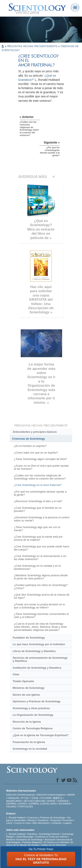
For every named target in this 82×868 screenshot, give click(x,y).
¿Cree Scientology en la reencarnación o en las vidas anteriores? (40, 558)
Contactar (56, 823)
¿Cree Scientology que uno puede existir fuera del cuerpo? (42, 548)
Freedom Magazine (32, 842)
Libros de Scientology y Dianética (34, 651)
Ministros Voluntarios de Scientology (25, 840)
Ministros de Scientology (28, 688)
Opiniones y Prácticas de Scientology (37, 701)
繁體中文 (58, 798)
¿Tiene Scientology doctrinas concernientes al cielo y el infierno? (41, 615)
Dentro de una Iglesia (26, 695)
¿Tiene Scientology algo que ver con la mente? (37, 529)
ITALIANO (11, 807)
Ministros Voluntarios (38, 820)
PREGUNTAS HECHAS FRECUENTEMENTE (33, 46)
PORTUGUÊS (26, 807)
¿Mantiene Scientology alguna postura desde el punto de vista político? (41, 577)
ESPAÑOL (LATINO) (17, 804)
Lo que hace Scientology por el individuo (39, 644)
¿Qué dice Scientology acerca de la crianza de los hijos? (42, 596)
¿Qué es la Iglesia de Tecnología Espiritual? (41, 735)
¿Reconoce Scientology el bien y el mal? (38, 501)
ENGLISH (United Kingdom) (51, 795)
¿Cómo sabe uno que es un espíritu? (36, 453)
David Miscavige (25, 837)
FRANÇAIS (13, 798)
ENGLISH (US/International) (20, 795)
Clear (16, 674)
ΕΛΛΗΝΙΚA (65, 804)
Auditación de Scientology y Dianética (37, 668)
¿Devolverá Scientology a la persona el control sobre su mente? (42, 519)
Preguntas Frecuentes (62, 820)
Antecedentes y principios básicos (35, 432)
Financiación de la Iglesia (29, 742)
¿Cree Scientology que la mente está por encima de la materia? (38, 538)
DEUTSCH (29, 801)
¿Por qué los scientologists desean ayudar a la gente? (40, 493)
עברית (25, 798)
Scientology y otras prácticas (31, 708)
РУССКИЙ (46, 798)
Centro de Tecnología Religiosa (33, 728)
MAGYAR (40, 801)
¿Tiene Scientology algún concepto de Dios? (40, 459)
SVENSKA (63, 801)
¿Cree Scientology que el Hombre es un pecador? (38, 509)
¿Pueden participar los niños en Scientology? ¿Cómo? (41, 587)
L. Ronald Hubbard (16, 818)
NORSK (51, 801)
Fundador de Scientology (29, 638)
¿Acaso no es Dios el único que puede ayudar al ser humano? (41, 467)
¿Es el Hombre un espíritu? (30, 446)
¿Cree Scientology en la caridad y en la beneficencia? (37, 567)
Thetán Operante (23, 681)
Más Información (41, 823)
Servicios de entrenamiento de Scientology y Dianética (40, 659)
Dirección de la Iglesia (27, 722)
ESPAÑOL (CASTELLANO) (43, 804)
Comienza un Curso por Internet (51, 837)
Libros (9, 823)
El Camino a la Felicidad (56, 842)
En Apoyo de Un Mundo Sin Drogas (40, 844)
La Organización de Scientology (33, 715)
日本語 (35, 798)
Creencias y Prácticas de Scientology (46, 818)
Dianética (32, 834)
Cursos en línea (22, 823)
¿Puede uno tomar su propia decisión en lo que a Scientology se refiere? (39, 606)
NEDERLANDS (14, 801)
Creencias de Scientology (29, 439)
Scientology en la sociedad (30, 749)
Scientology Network (49, 834)
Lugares (68, 823)
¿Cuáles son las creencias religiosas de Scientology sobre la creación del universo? (40, 477)
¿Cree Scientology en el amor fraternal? (38, 485)
